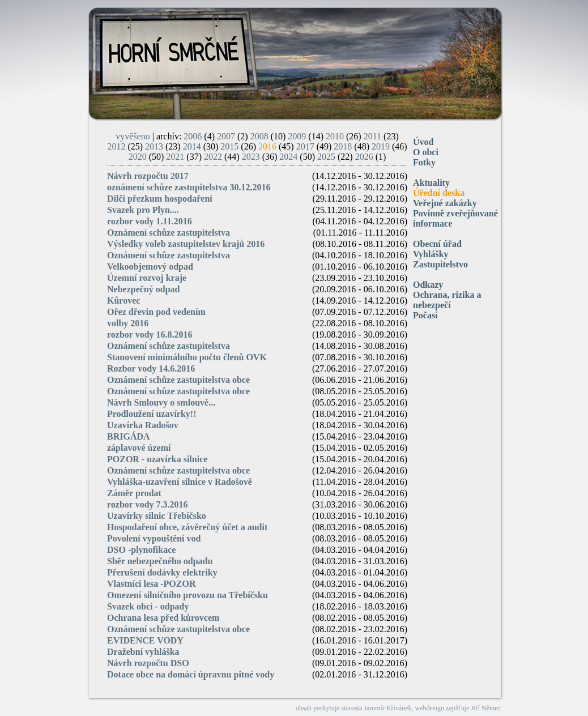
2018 (343, 146)
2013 (154, 146)
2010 (335, 136)
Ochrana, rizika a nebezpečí (447, 300)
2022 (213, 157)
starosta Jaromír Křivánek (377, 708)
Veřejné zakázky (445, 203)
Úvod (423, 142)
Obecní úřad (437, 244)
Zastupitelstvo (440, 264)
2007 (226, 136)
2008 (259, 136)
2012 (116, 146)
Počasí (425, 315)
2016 (267, 146)
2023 (251, 157)
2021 (175, 157)
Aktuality (431, 183)
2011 (372, 136)
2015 (229, 146)
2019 (381, 146)
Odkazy (428, 285)
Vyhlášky (431, 254)
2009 (297, 136)
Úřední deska (439, 193)
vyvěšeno (133, 136)
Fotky (424, 162)
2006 (193, 136)
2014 (192, 146)
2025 (326, 157)
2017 (305, 146)
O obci (426, 152)
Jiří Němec (486, 708)
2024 (288, 157)
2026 (364, 157)
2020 (138, 157)
